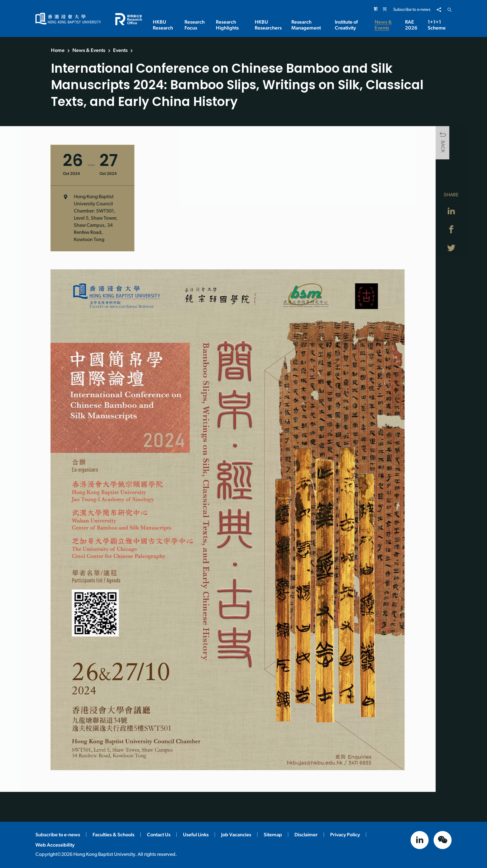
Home (58, 50)
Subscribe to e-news (412, 10)
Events (120, 50)
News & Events (89, 50)
